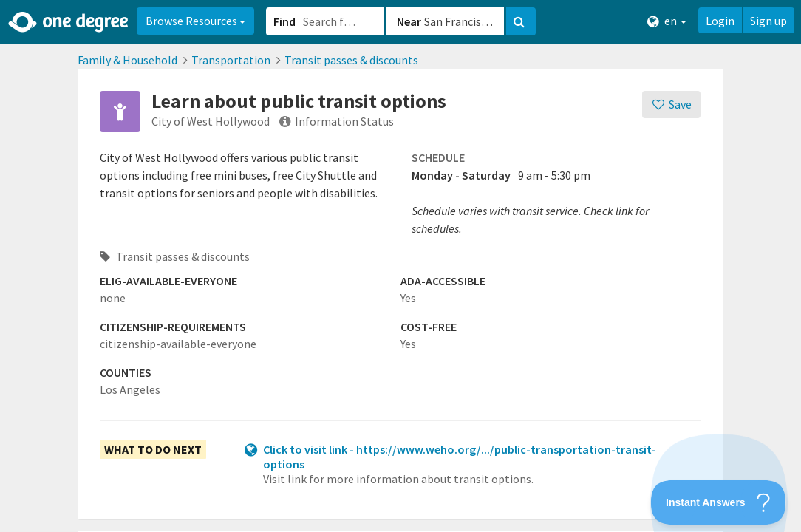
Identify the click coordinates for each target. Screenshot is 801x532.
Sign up (768, 21)
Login (720, 21)
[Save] (671, 105)
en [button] (667, 21)
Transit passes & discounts (351, 60)
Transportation (231, 60)
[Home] (69, 22)
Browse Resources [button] (195, 21)
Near (409, 21)
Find (284, 21)
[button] (400, 266)
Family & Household (127, 60)
